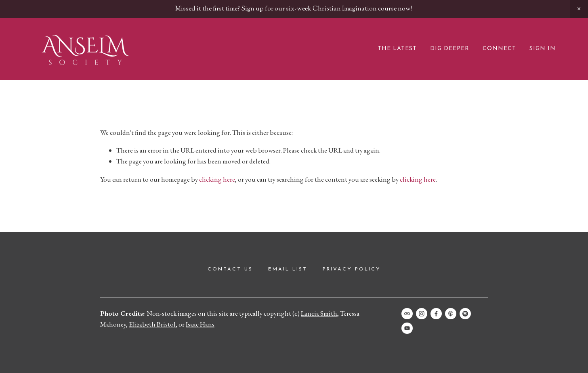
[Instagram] (422, 314)
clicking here (217, 179)
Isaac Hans (200, 324)
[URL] (407, 314)
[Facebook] (436, 314)
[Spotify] (465, 314)
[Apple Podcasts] (451, 314)
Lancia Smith (319, 313)
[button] (579, 9)
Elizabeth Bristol (152, 324)
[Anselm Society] (407, 328)
